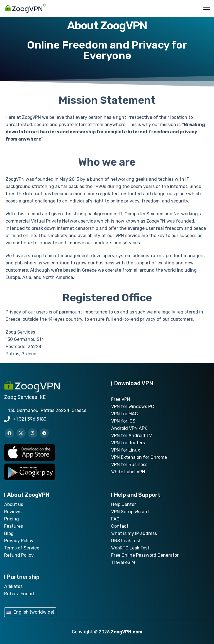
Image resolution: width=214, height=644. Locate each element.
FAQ (115, 519)
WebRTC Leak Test (130, 548)
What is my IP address (134, 533)
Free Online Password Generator (145, 555)
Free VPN (121, 399)
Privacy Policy (19, 541)
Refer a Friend (19, 594)
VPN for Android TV (132, 436)
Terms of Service (22, 548)
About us (14, 504)
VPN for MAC (125, 414)
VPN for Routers (128, 443)
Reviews (13, 512)
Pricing (12, 519)
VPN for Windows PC (133, 407)
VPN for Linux (126, 450)
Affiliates (13, 586)
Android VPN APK (129, 428)
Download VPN (134, 383)
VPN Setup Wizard (130, 512)
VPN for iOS (123, 421)
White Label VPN (128, 472)
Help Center (124, 504)
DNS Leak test (126, 541)
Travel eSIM (123, 562)
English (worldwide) (34, 612)
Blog (9, 533)
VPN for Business (129, 465)
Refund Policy (19, 555)
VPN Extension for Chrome (139, 457)
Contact (120, 526)
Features (14, 526)
